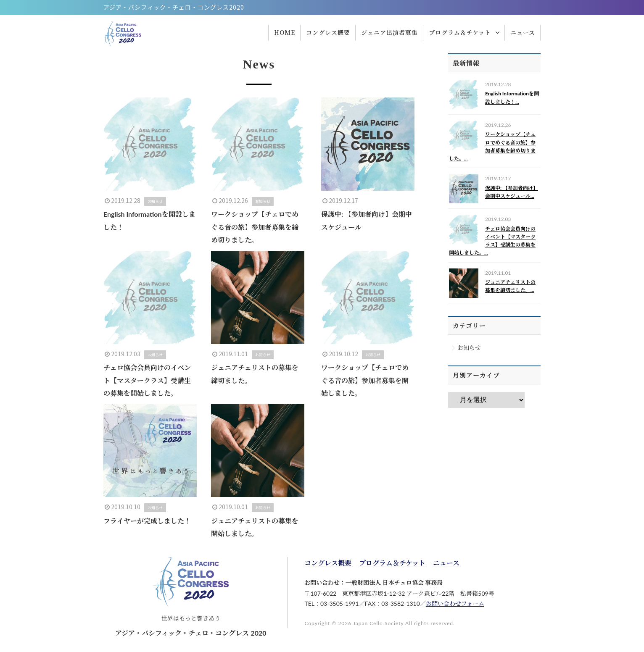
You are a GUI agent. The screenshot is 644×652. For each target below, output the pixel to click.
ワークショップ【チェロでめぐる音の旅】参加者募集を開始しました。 (365, 380)
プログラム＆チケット (392, 563)
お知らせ (469, 348)
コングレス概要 (328, 563)
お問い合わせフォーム (455, 603)
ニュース (446, 563)
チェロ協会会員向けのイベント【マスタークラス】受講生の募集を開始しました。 (147, 380)
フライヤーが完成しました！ (147, 521)
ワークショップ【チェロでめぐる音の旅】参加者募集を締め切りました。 (255, 227)
